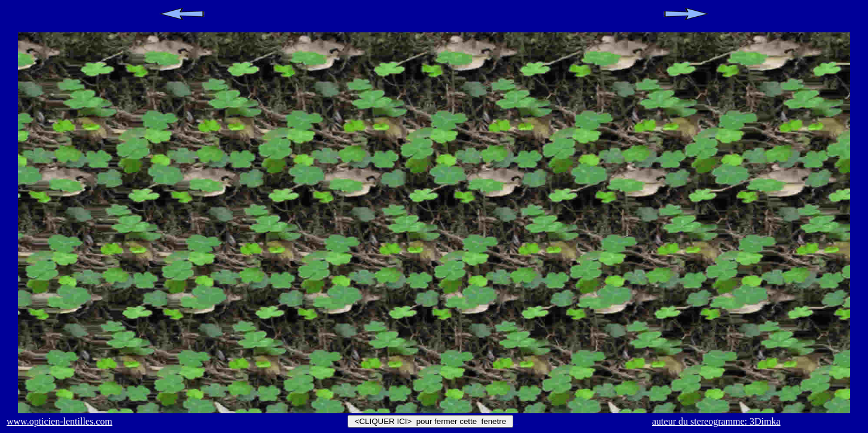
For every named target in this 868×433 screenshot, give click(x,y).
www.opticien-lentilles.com (60, 421)
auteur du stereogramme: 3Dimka (716, 421)
